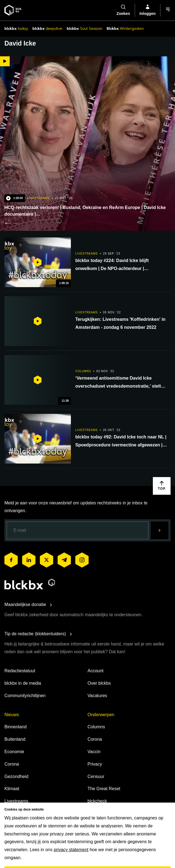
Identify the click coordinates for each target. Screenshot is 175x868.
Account (96, 671)
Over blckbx (99, 683)
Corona (12, 764)
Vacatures (97, 696)
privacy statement (71, 850)
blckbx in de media (23, 683)
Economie (14, 752)
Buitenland (15, 739)
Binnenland (16, 727)
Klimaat (12, 789)
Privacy (95, 764)
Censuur (96, 776)
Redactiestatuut (20, 671)
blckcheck (97, 801)
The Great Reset (104, 789)
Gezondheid (16, 776)
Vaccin (94, 752)
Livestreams (16, 801)
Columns (96, 727)
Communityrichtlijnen (25, 696)
